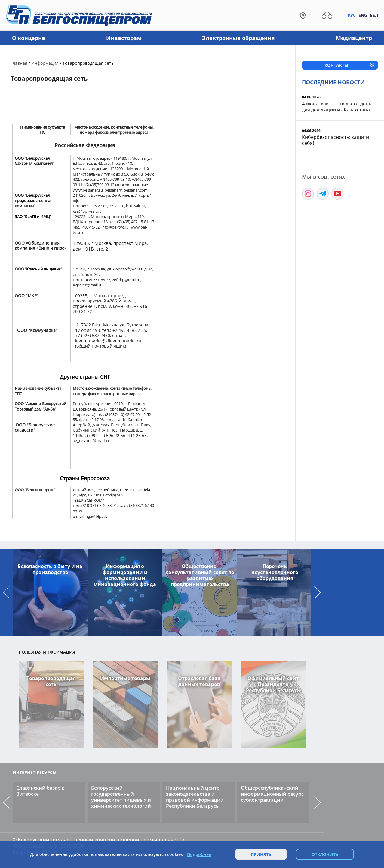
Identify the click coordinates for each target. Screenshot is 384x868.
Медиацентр (354, 38)
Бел (374, 15)
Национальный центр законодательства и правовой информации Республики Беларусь (195, 797)
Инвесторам (124, 38)
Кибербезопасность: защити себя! (335, 140)
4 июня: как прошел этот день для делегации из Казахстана (337, 107)
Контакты (336, 65)
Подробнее (199, 854)
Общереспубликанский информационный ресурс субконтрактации (272, 794)
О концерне (29, 38)
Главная (19, 63)
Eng (363, 15)
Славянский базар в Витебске (40, 791)
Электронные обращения (238, 38)
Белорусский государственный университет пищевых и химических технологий (121, 797)
